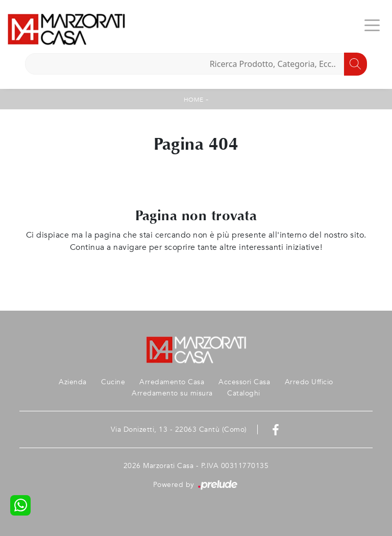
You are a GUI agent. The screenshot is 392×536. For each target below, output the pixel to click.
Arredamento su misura (172, 393)
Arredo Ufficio (309, 382)
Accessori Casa (244, 382)
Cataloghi (244, 393)
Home (194, 100)
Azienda (73, 382)
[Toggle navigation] (372, 25)
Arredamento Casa (172, 382)
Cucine (113, 382)
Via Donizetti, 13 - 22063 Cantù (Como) (179, 429)
